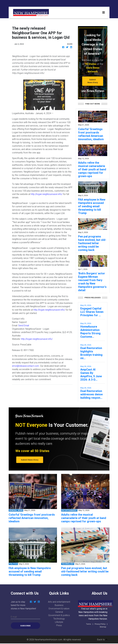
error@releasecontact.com (25, 366)
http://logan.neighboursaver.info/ (47, 194)
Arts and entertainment (59, 602)
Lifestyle (59, 622)
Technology (59, 619)
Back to (102, 640)
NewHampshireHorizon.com (48, 640)
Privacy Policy (100, 624)
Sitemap (103, 627)
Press (59, 625)
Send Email (24, 325)
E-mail (14, 617)
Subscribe (25, 626)
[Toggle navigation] (104, 12)
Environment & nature (59, 608)
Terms (89, 624)
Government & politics (59, 615)
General (59, 612)
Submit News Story (93, 81)
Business (59, 605)
